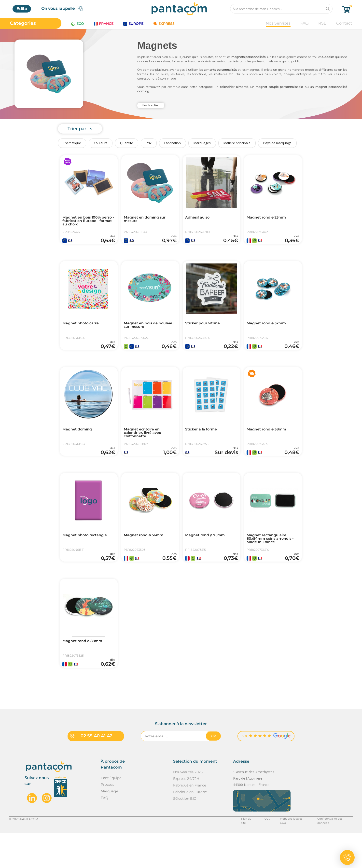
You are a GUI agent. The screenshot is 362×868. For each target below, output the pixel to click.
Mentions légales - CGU (287, 854)
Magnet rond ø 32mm (269, 331)
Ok (213, 771)
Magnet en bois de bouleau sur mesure (144, 333)
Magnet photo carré (83, 331)
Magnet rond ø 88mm (85, 670)
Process (107, 820)
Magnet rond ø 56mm (146, 557)
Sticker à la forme (203, 444)
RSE (322, 23)
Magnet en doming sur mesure (147, 220)
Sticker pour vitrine (205, 331)
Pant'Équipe (111, 813)
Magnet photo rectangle (87, 557)
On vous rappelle (63, 8)
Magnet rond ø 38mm (269, 444)
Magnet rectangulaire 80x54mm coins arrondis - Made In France (272, 561)
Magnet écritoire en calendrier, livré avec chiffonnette (145, 448)
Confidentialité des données (332, 854)
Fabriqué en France (190, 820)
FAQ (304, 23)
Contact (344, 23)
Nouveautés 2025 (188, 807)
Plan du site (241, 854)
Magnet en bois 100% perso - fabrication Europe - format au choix (88, 222)
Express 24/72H (186, 814)
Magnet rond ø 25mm (269, 218)
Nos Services (278, 23)
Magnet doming (79, 444)
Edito (22, 9)
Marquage (109, 826)
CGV (260, 854)
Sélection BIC (185, 834)
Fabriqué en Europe (190, 827)
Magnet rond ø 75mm (207, 557)
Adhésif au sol (200, 218)
